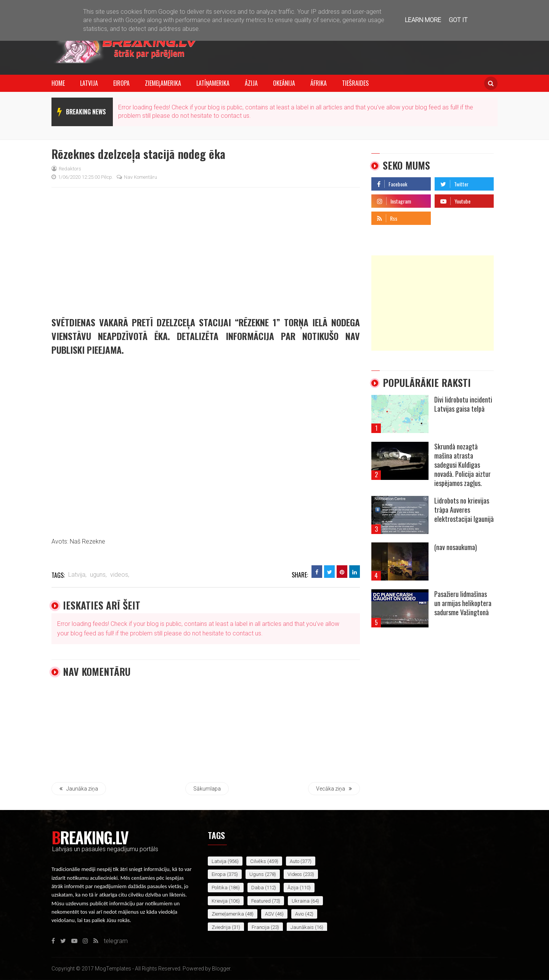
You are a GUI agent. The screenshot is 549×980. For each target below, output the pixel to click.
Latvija (89, 83)
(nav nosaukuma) (456, 547)
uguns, (98, 575)
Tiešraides (355, 83)
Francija (261, 927)
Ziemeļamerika (163, 83)
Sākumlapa (207, 789)
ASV (270, 914)
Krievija (220, 901)
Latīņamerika (213, 83)
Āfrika (319, 83)
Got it (458, 20)
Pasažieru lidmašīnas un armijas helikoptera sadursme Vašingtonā (463, 603)
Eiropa (121, 83)
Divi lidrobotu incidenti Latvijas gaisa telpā (463, 404)
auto (295, 861)
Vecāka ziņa (334, 789)
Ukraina (301, 901)
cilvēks (258, 861)
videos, (120, 575)
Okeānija (284, 83)
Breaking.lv (90, 837)
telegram (447, 216)
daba (258, 888)
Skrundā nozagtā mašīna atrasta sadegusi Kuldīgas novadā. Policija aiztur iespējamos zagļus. (462, 465)
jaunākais (302, 927)
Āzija (251, 83)
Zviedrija (221, 927)
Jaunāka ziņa (79, 789)
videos (295, 874)
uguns (257, 874)
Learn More (423, 20)
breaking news (86, 112)
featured (261, 901)
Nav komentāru (137, 177)
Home (58, 83)
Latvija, (77, 575)
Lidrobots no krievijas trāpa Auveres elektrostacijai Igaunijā (464, 510)
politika (220, 888)
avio (299, 914)
